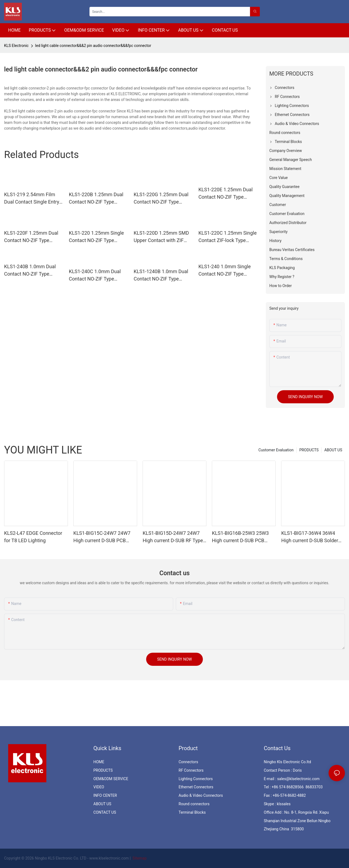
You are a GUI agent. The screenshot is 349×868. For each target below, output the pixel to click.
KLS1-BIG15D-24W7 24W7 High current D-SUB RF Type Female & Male (173, 537)
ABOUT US (333, 450)
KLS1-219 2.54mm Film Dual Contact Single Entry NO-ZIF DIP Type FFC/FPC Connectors (32, 199)
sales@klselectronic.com (298, 779)
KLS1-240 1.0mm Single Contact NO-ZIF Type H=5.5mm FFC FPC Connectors (225, 271)
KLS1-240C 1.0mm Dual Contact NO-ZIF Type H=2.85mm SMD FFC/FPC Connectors (97, 275)
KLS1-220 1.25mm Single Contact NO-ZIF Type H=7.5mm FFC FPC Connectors (97, 237)
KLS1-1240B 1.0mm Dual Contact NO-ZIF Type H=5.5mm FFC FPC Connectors (161, 275)
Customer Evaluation (276, 450)
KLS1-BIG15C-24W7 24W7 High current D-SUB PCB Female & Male (102, 537)
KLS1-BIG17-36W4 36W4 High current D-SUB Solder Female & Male (310, 537)
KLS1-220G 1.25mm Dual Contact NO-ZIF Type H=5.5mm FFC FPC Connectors (161, 199)
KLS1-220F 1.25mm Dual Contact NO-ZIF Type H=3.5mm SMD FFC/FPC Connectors (31, 237)
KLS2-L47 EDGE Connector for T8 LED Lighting (33, 537)
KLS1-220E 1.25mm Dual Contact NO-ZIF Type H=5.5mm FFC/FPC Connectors (226, 194)
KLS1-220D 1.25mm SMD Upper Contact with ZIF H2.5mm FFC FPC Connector (161, 237)
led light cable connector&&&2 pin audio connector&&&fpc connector (93, 46)
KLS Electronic (16, 46)
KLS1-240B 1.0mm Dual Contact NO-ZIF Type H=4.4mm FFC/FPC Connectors (30, 271)
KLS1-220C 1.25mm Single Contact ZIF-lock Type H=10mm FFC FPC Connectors (228, 237)
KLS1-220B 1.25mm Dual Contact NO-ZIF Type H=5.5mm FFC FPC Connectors (96, 199)
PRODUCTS (309, 450)
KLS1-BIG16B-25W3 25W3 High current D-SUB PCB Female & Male (240, 537)
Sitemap (139, 858)
